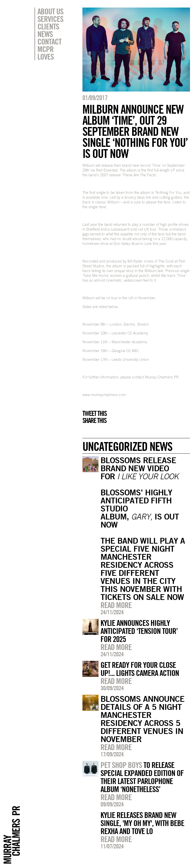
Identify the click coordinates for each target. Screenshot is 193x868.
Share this (94, 420)
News (45, 34)
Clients (48, 26)
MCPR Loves (46, 53)
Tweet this (94, 413)
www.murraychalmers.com (104, 395)
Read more (116, 605)
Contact (49, 41)
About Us (50, 11)
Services (50, 19)
